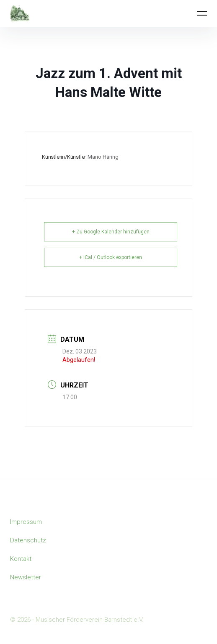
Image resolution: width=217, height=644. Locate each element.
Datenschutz (28, 540)
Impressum (26, 522)
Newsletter (26, 577)
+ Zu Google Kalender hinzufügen (111, 232)
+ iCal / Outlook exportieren (111, 257)
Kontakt (21, 559)
